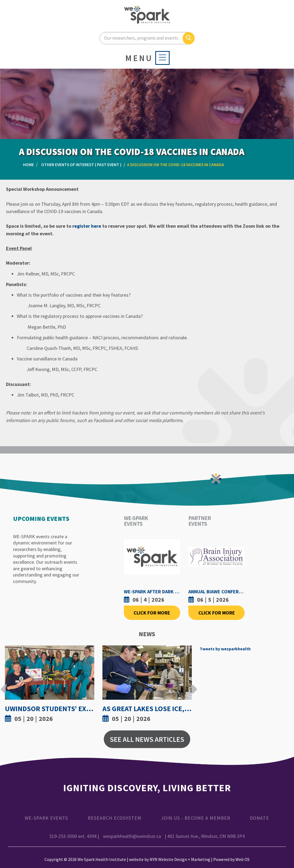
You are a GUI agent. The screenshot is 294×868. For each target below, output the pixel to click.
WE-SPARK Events (46, 818)
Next (193, 685)
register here (87, 226)
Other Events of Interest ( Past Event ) (81, 165)
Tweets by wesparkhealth (225, 649)
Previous (4, 685)
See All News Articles (147, 739)
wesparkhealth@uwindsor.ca (132, 836)
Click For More (152, 613)
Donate (259, 818)
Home (28, 165)
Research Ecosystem (115, 818)
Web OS (243, 859)
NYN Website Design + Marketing (180, 859)
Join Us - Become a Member (196, 818)
